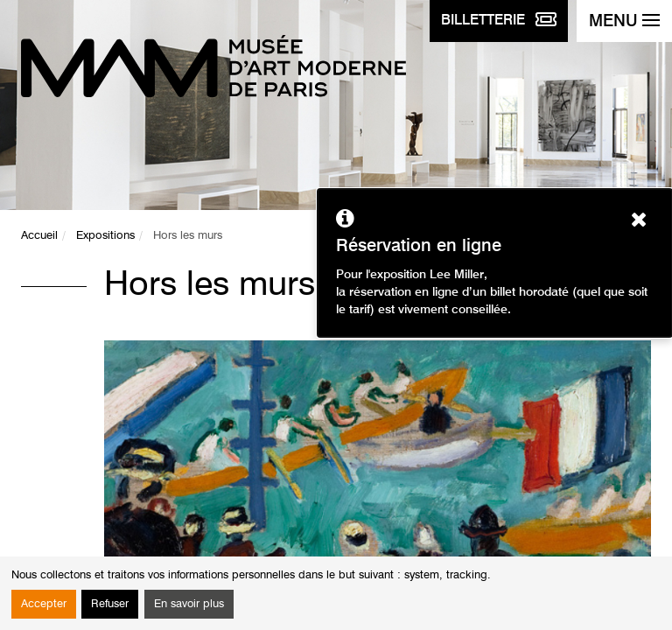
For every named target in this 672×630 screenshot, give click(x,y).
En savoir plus (189, 604)
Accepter (44, 604)
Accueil (39, 236)
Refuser (110, 604)
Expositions (105, 236)
